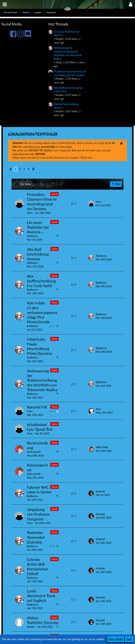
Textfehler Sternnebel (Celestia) (36, 537)
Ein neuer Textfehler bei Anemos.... (38, 227)
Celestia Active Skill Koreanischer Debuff (38, 566)
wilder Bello (102, 447)
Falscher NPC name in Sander (39, 490)
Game (54, 194)
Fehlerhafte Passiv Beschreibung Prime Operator (40, 346)
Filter (116, 184)
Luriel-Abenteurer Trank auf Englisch (41, 596)
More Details (115, 639)
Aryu (98, 409)
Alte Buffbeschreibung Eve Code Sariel (41, 281)
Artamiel (100, 491)
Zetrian (31, 627)
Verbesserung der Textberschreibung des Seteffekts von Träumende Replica (42, 380)
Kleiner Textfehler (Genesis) (43, 620)
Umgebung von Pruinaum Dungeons (38, 514)
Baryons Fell (37, 407)
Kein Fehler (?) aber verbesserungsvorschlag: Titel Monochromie (42, 312)
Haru (30, 213)
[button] (5, 4)
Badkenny (32, 236)
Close (129, 639)
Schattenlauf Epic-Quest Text (40, 427)
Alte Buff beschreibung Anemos (38, 254)
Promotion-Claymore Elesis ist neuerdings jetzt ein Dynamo (42, 202)
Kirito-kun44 (34, 452)
